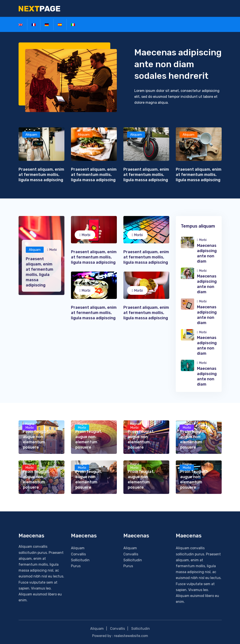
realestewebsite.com (131, 636)
